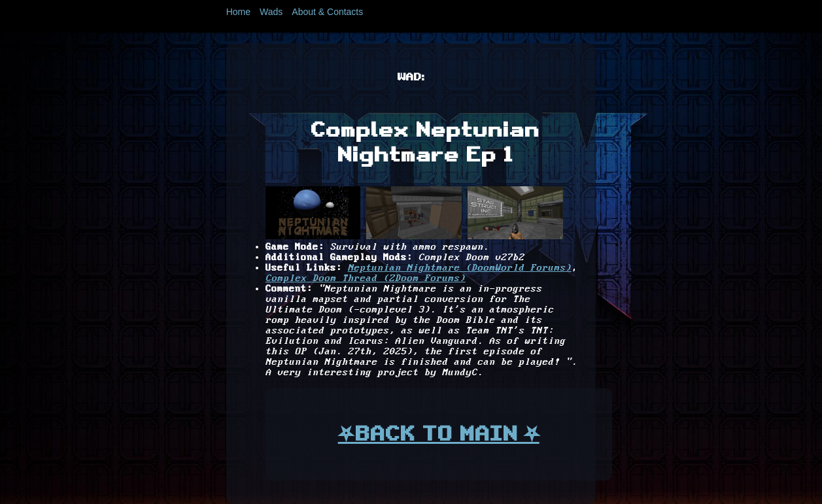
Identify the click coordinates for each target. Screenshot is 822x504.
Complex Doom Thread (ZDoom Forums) (366, 278)
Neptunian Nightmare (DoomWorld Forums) (460, 268)
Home (238, 12)
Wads (271, 12)
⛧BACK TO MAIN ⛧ (439, 433)
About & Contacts (327, 12)
